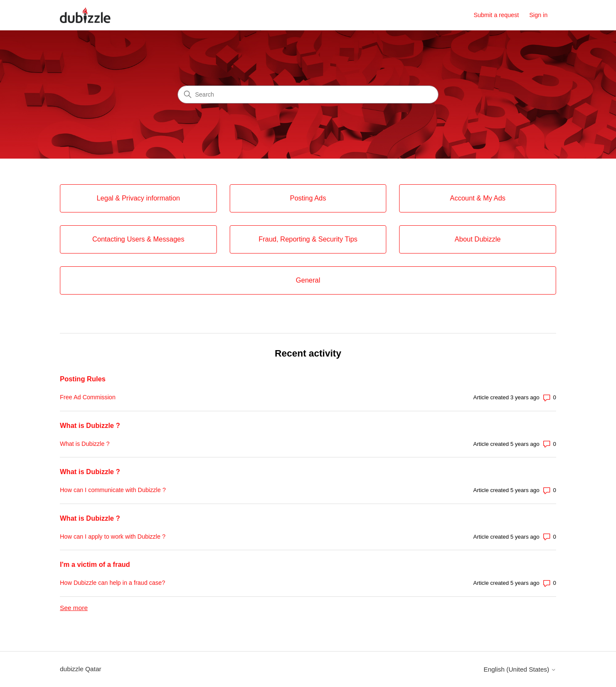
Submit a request (496, 15)
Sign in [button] (538, 15)
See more (74, 608)
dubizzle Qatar (81, 669)
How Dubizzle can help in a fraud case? (113, 583)
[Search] (308, 94)
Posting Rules (83, 379)
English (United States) (520, 669)
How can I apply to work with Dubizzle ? (113, 537)
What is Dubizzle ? (90, 426)
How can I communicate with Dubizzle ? (113, 490)
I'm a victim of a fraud (95, 565)
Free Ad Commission (88, 397)
